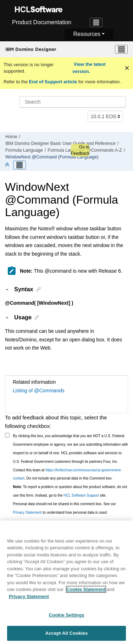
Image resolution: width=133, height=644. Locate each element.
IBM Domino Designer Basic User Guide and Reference (60, 143)
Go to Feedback (80, 150)
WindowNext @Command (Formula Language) (52, 157)
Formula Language (24, 150)
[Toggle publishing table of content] (20, 165)
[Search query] (73, 102)
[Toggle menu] (121, 49)
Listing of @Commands (39, 391)
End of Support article (53, 82)
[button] (7, 289)
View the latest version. (89, 68)
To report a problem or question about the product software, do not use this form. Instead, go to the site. (70, 491)
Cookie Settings (66, 620)
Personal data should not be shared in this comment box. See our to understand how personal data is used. (65, 508)
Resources (87, 34)
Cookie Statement (86, 595)
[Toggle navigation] (96, 22)
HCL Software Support (81, 495)
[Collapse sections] (8, 165)
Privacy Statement (27, 512)
